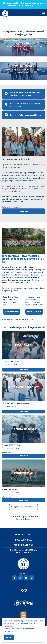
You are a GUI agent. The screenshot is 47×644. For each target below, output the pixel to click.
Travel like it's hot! (10, 489)
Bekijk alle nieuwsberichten (23, 507)
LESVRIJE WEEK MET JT (12, 361)
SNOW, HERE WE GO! (11, 445)
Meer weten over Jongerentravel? (18, 319)
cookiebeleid (18, 629)
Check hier (23, 211)
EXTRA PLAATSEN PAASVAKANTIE (17, 403)
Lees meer (24, 370)
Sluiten (9, 637)
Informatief (7, 453)
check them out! (12, 312)
